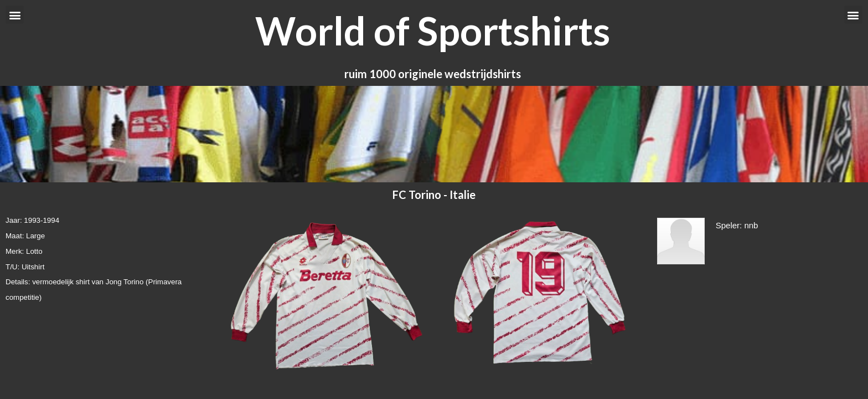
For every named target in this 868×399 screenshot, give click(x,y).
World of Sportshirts (433, 30)
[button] (15, 15)
